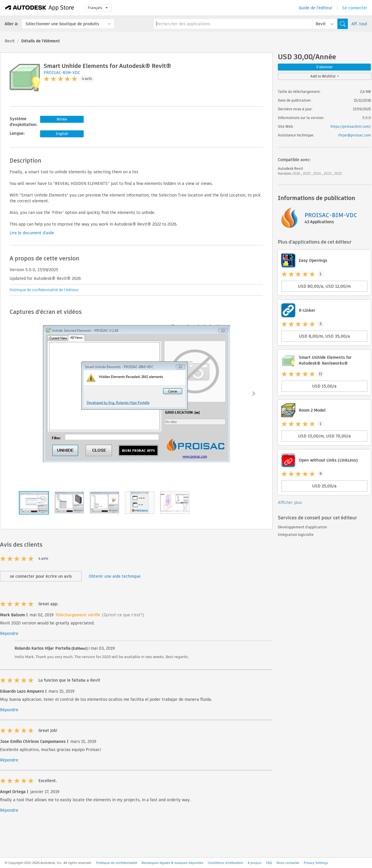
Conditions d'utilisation (226, 863)
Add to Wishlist (325, 76)
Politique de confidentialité (117, 863)
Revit (10, 41)
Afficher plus (290, 503)
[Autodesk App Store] (40, 8)
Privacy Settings (316, 863)
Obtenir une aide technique (115, 576)
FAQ (269, 863)
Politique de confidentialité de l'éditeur (44, 290)
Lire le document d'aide (32, 233)
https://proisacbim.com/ (351, 126)
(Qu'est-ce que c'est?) (123, 615)
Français (98, 8)
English (62, 134)
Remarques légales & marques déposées (172, 863)
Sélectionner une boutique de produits (62, 24)
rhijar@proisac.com (354, 135)
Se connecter (355, 8)
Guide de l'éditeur (316, 8)
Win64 (62, 119)
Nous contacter (288, 863)
